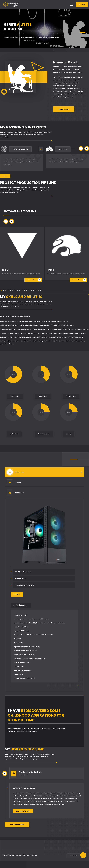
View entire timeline (23, 811)
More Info (35, 280)
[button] (81, 148)
